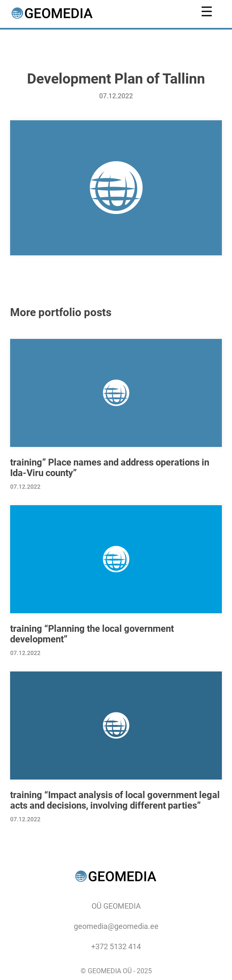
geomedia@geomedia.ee (116, 926)
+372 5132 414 (116, 946)
